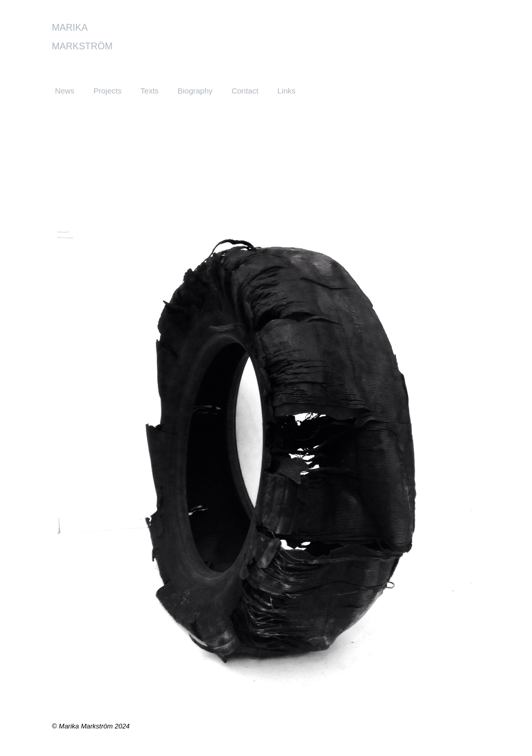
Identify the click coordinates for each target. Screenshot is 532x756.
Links (287, 91)
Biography (195, 91)
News (65, 91)
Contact (245, 91)
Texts (149, 91)
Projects (108, 91)
